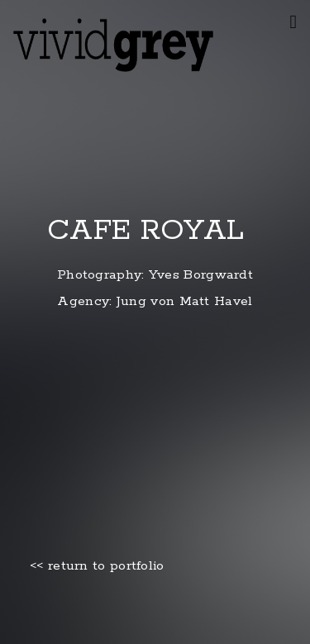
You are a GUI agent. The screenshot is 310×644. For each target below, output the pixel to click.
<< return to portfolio (97, 566)
